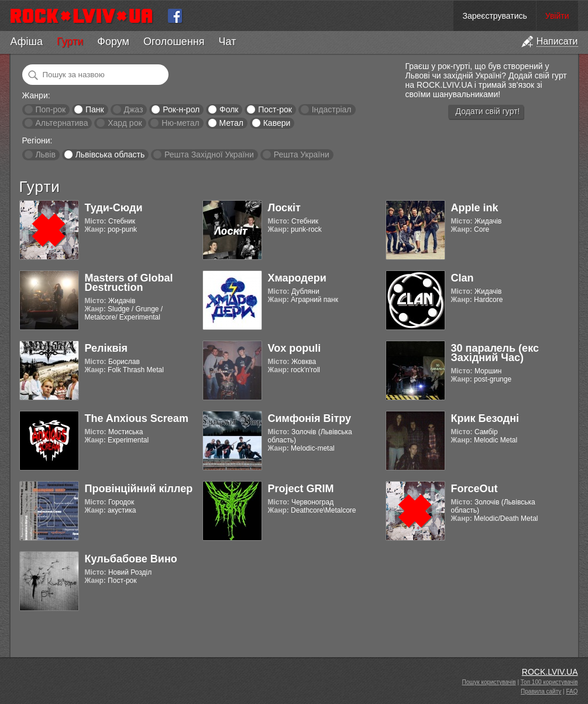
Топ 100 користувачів (549, 682)
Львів (45, 154)
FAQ (572, 691)
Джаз (133, 109)
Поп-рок (50, 109)
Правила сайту (541, 691)
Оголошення (174, 42)
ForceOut (474, 489)
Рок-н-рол (181, 109)
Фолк (229, 109)
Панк (95, 109)
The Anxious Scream (137, 418)
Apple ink (475, 208)
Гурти (70, 42)
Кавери (277, 123)
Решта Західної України (209, 154)
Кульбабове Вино (131, 559)
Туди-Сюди (114, 208)
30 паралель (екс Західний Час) (495, 353)
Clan (463, 278)
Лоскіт (284, 208)
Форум (113, 42)
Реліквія (106, 348)
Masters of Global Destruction (129, 283)
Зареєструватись (494, 16)
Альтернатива (61, 123)
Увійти (557, 16)
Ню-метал (180, 123)
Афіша (27, 42)
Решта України (302, 154)
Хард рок (125, 123)
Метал (231, 123)
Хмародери (297, 278)
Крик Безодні (485, 418)
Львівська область (110, 154)
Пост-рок (275, 109)
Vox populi (295, 348)
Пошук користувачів (489, 682)
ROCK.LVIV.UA (550, 672)
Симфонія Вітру (310, 418)
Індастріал (332, 109)
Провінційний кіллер (139, 489)
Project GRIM (301, 489)
